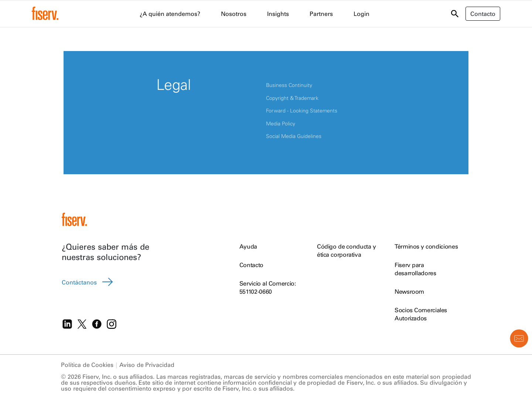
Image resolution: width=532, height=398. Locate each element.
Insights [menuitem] (278, 14)
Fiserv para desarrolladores (415, 269)
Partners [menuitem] (321, 14)
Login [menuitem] (362, 14)
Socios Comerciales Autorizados (421, 314)
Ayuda (248, 246)
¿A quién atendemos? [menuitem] (170, 14)
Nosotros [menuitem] (234, 14)
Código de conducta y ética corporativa (347, 250)
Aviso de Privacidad (147, 365)
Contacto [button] (483, 14)
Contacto (251, 265)
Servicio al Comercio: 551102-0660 (268, 287)
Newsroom (409, 291)
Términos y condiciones (426, 246)
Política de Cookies (87, 365)
